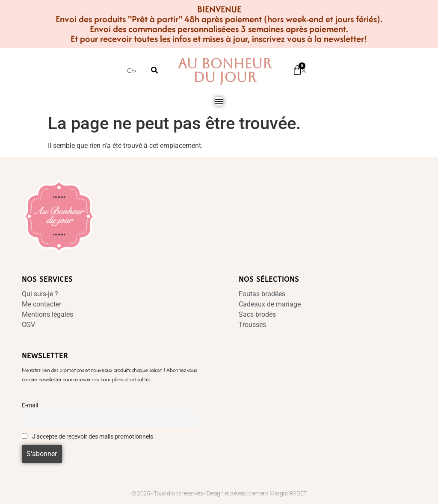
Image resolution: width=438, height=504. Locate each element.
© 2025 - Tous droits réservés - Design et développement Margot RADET (219, 493)
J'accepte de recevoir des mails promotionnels (87, 437)
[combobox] (134, 70)
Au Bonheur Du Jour (225, 70)
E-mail (30, 405)
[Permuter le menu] (219, 101)
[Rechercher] (154, 70)
